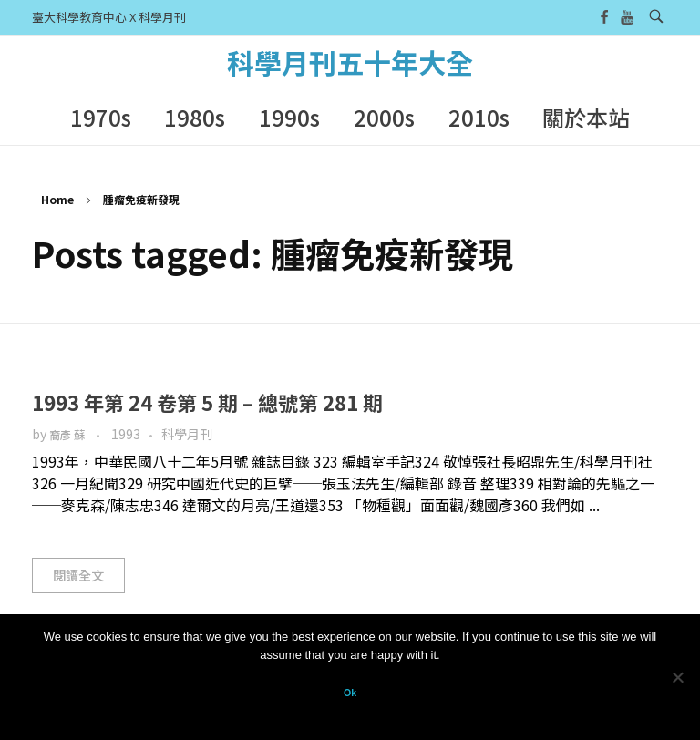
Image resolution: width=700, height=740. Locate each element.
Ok (350, 693)
